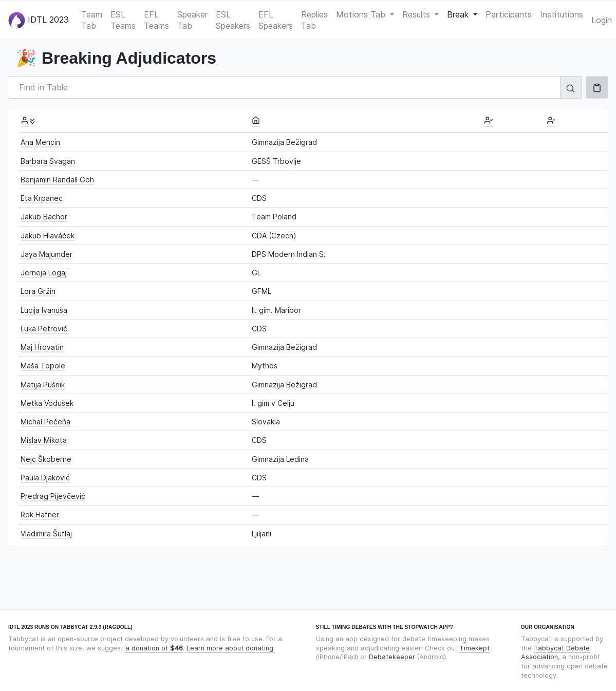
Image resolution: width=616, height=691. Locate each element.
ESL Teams (123, 20)
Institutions (562, 14)
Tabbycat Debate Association (555, 653)
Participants (509, 14)
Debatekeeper (392, 657)
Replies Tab (314, 20)
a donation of (154, 648)
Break (459, 14)
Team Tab (92, 20)
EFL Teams (156, 20)
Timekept (474, 648)
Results (417, 14)
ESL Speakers (233, 20)
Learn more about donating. (231, 648)
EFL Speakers (276, 20)
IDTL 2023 (39, 20)
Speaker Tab (192, 20)
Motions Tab (362, 14)
